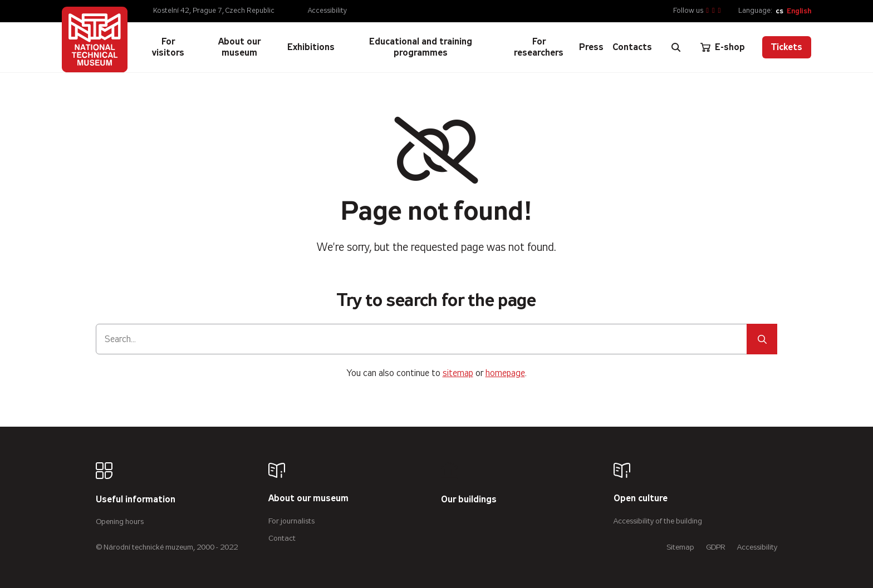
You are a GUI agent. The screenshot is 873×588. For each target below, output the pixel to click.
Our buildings (469, 500)
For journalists (291, 521)
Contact (282, 538)
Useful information (136, 500)
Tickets (787, 47)
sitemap (458, 373)
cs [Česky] (779, 11)
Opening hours (120, 522)
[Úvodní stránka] (95, 39)
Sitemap (680, 547)
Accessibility (327, 11)
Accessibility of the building (658, 521)
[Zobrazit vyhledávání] (676, 47)
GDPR (716, 547)
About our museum (308, 499)
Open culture (641, 499)
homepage (505, 373)
